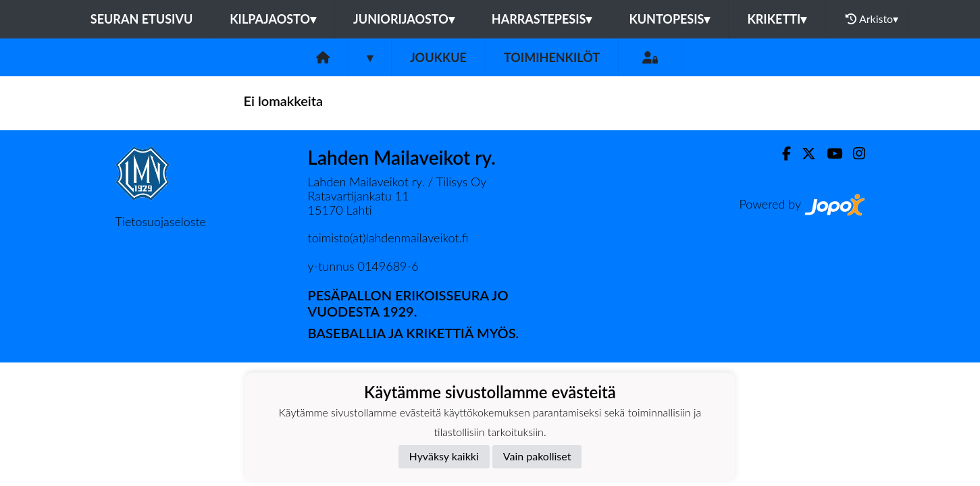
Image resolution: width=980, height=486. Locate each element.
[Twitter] (803, 154)
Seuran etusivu (142, 19)
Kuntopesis (669, 19)
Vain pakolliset (537, 456)
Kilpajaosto (273, 19)
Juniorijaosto (404, 19)
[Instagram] (854, 154)
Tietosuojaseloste (161, 221)
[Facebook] (781, 154)
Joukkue (438, 57)
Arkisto (872, 19)
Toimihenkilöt (552, 57)
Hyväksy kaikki (444, 456)
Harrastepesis (542, 19)
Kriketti (777, 19)
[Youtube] (829, 154)
